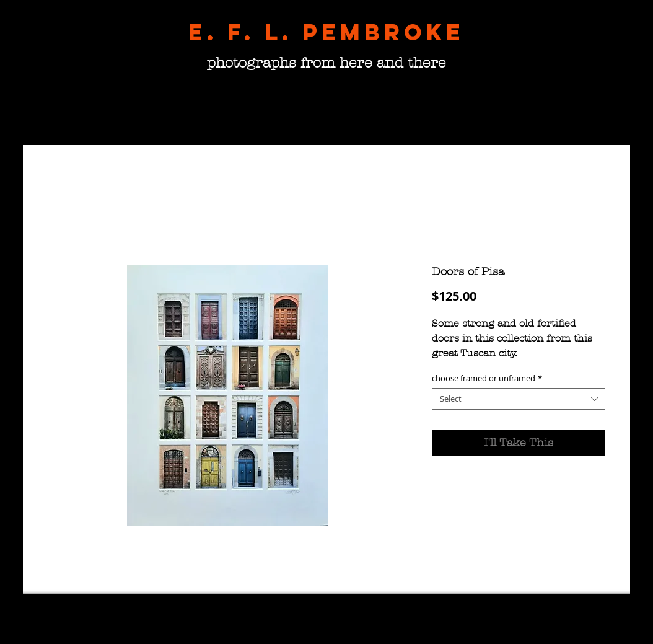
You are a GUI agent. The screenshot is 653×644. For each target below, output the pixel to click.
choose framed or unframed (487, 378)
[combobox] (519, 399)
